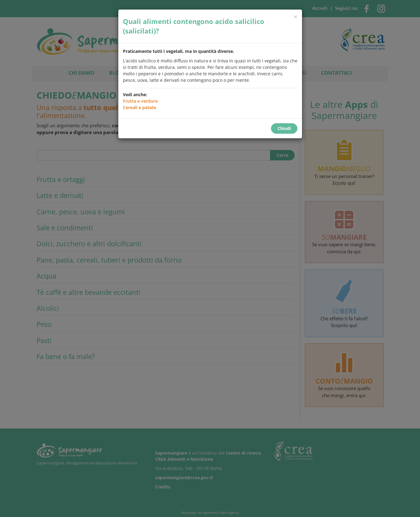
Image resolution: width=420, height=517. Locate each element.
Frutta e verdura (140, 101)
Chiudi (284, 128)
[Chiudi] (296, 17)
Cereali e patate (139, 107)
